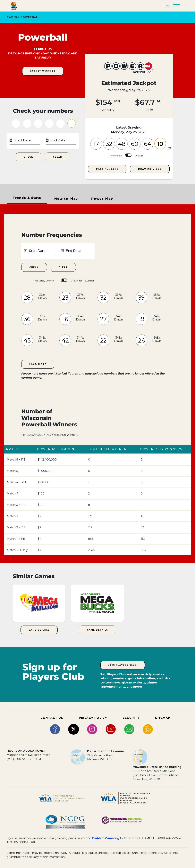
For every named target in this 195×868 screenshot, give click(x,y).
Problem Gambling (106, 838)
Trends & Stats (27, 198)
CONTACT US (52, 718)
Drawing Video (150, 169)
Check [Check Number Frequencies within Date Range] (34, 267)
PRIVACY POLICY (93, 718)
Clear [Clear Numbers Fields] (58, 157)
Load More (38, 364)
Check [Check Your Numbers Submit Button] (28, 157)
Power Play (102, 199)
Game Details (39, 630)
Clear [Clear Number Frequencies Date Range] (63, 267)
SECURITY (131, 718)
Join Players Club (123, 665)
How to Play (66, 199)
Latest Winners (43, 71)
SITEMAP (163, 718)
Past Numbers (107, 169)
